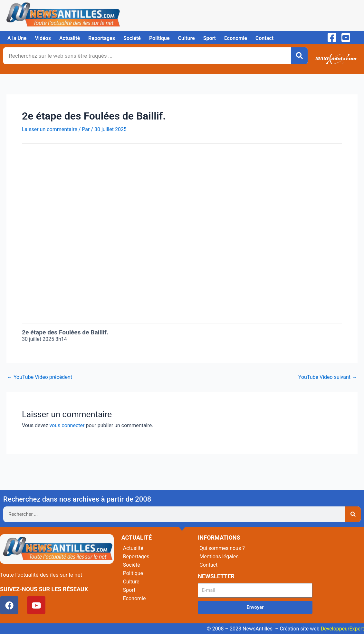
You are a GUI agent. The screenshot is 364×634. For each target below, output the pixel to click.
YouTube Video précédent (40, 377)
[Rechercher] (299, 56)
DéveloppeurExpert (342, 629)
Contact (264, 38)
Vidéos (43, 38)
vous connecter (67, 425)
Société (132, 38)
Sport (210, 38)
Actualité (70, 38)
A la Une (17, 38)
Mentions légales (219, 557)
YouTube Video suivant (328, 377)
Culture (187, 38)
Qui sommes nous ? (222, 548)
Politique (159, 38)
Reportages (102, 38)
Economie (236, 38)
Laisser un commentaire (50, 129)
